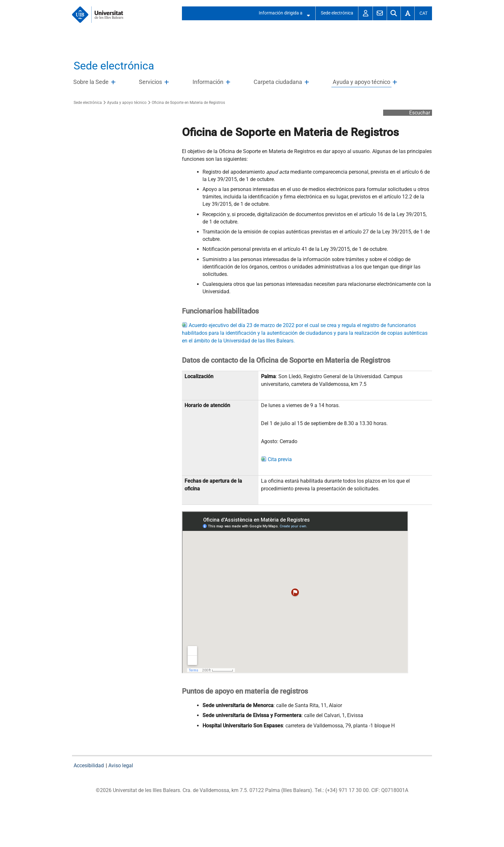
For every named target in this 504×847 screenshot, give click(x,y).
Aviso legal (121, 765)
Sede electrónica (337, 13)
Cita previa (280, 459)
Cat (423, 13)
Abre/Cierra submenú (306, 13)
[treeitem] (96, 82)
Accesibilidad (89, 765)
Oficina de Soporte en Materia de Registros (188, 103)
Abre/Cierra (114, 84)
